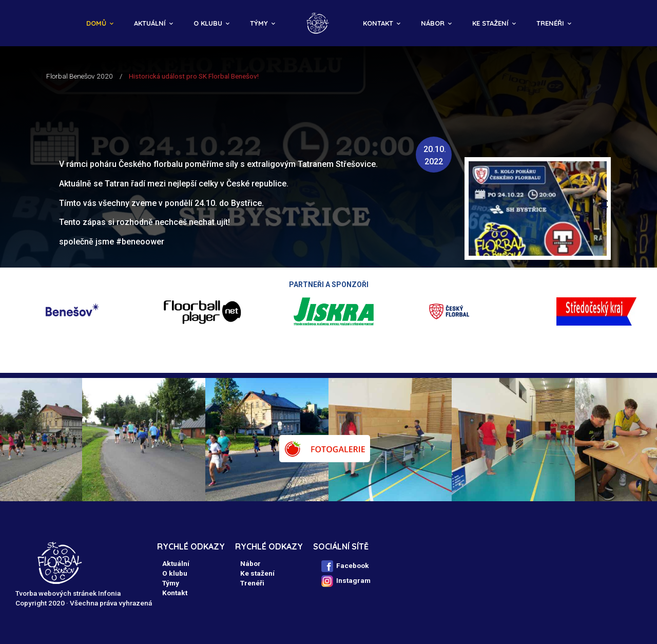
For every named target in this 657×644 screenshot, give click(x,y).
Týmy (259, 23)
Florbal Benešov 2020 (80, 76)
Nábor (433, 23)
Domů (96, 23)
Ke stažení (490, 23)
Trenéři (550, 23)
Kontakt (378, 23)
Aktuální (150, 23)
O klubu (208, 23)
